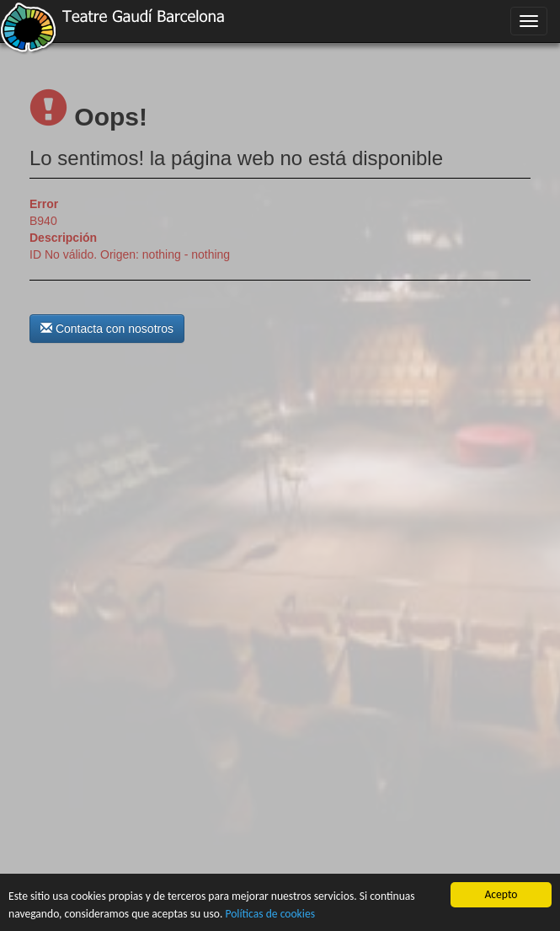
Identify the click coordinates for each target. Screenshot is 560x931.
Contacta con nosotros (107, 329)
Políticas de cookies (270, 914)
